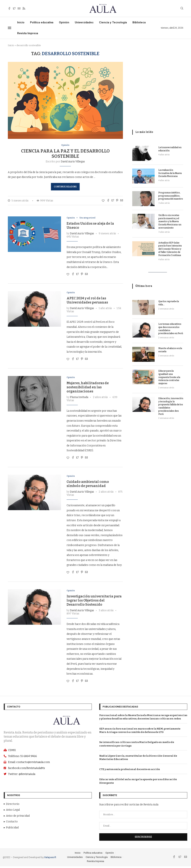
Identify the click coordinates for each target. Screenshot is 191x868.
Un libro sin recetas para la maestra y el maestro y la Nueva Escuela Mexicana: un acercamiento (170, 222)
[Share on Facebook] (108, 201)
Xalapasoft (50, 859)
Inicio (21, 22)
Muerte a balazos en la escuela (170, 350)
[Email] (19, 9)
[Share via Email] (122, 201)
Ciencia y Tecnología (113, 22)
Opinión (64, 22)
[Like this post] (103, 201)
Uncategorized (89, 218)
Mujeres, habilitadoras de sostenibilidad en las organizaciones (88, 388)
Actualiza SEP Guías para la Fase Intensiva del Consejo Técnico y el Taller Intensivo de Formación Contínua (170, 249)
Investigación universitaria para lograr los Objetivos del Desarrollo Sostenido (94, 602)
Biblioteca (139, 22)
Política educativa (42, 22)
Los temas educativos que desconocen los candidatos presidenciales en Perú (171, 329)
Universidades (84, 22)
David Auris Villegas (73, 162)
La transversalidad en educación (170, 149)
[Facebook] (9, 9)
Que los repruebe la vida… (169, 303)
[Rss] (24, 9)
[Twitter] (14, 9)
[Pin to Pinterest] (117, 201)
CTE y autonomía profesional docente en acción (130, 771)
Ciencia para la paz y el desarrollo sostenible (65, 154)
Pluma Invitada (79, 398)
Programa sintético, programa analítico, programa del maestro (171, 196)
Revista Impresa (28, 33)
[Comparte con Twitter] (113, 201)
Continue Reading (65, 187)
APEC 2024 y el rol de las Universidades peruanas (87, 301)
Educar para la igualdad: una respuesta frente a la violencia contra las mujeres (169, 377)
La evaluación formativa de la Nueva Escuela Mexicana (170, 173)
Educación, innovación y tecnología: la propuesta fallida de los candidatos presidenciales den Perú (171, 406)
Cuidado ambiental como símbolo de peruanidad (88, 485)
